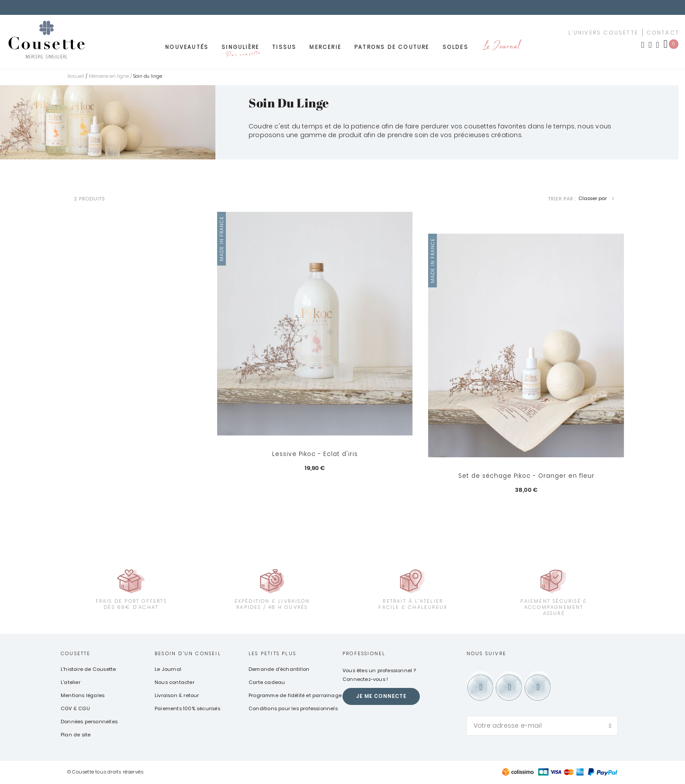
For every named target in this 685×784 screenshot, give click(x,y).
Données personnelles (89, 722)
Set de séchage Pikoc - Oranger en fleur (526, 477)
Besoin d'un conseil (188, 654)
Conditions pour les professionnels (293, 709)
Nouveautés (187, 49)
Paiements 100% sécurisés (187, 709)
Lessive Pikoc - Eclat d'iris (315, 455)
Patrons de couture (392, 49)
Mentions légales (83, 696)
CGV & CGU (75, 709)
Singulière (240, 52)
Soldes (455, 49)
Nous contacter (175, 683)
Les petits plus (272, 654)
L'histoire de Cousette (88, 670)
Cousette (76, 654)
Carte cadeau (267, 683)
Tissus (284, 49)
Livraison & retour (177, 696)
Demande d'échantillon (279, 670)
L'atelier (71, 683)
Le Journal (501, 49)
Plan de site (76, 735)
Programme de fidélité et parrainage (295, 696)
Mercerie (325, 49)
